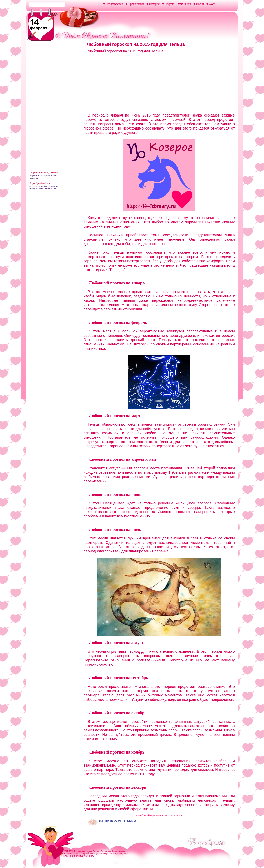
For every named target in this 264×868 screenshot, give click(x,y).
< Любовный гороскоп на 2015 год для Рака (159, 815)
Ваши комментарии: (118, 821)
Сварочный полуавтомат (40, 175)
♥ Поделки (169, 4)
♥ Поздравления (113, 4)
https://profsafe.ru (37, 186)
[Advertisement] (54, 107)
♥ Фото (211, 4)
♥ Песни (199, 4)
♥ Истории (153, 4)
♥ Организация (135, 4)
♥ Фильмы (184, 4)
